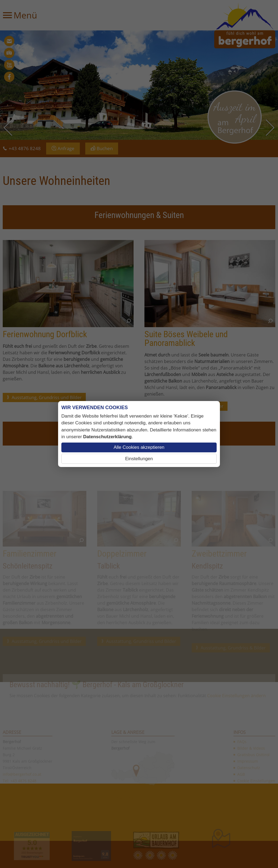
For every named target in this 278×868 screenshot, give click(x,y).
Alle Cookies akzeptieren (139, 447)
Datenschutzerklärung (107, 437)
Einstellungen (139, 459)
